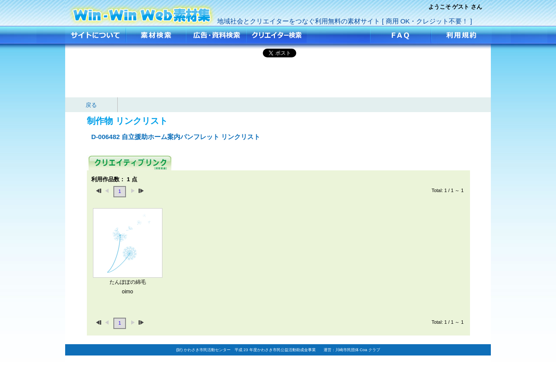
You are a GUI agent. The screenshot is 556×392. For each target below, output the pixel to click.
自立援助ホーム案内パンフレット (142, 12)
